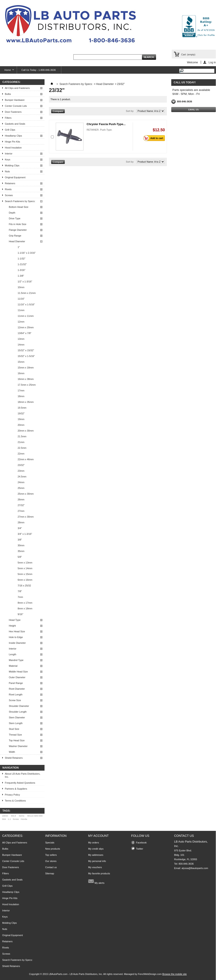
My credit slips (96, 849)
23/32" (21, 465)
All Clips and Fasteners (17, 88)
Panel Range (16, 683)
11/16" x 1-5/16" (26, 304)
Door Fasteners (13, 112)
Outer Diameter (17, 677)
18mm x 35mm (26, 402)
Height (12, 626)
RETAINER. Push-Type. (100, 130)
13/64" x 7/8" (24, 333)
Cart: (188, 54)
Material (13, 666)
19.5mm (22, 408)
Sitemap (50, 873)
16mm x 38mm (26, 379)
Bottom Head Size (19, 207)
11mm (21, 310)
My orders (94, 843)
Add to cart (154, 138)
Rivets (8, 189)
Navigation (11, 768)
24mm (21, 482)
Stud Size (14, 729)
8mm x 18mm (25, 608)
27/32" (21, 505)
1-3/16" (21, 270)
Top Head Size (17, 740)
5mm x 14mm (25, 568)
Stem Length (16, 723)
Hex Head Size (17, 631)
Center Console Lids (16, 106)
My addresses (96, 855)
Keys (7, 160)
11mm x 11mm (26, 316)
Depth (12, 213)
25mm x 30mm (26, 494)
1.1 (9, 819)
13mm (21, 339)
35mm (21, 551)
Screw (16, 819)
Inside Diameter (17, 643)
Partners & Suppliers (16, 789)
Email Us (194, 110)
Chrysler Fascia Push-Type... (106, 124)
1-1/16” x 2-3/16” (27, 253)
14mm (21, 345)
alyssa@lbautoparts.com (195, 868)
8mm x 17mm (25, 603)
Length (13, 654)
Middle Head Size (18, 672)
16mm (21, 373)
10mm (21, 287)
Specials (50, 843)
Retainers (10, 183)
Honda (24, 819)
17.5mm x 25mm (27, 385)
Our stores (51, 861)
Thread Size (15, 735)
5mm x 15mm (25, 574)
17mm (21, 390)
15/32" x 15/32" (26, 350)
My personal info (97, 861)
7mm (20, 597)
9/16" (20, 614)
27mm (21, 511)
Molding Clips (12, 165)
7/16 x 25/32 (24, 586)
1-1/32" (21, 259)
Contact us (51, 867)
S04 (4, 819)
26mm (21, 499)
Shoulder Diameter (19, 706)
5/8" (20, 557)
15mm (21, 362)
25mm (21, 488)
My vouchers (95, 867)
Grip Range (15, 236)
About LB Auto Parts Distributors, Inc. (23, 775)
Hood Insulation (13, 148)
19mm (21, 419)
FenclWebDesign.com (150, 974)
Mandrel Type (16, 660)
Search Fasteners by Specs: (20, 201)
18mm (21, 396)
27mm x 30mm (26, 517)
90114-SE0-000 (35, 816)
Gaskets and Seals (15, 124)
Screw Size (15, 700)
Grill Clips (10, 130)
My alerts (96, 881)
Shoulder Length (18, 712)
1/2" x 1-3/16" (25, 282)
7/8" (20, 591)
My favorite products (99, 873)
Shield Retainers (14, 758)
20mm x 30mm (26, 431)
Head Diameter (17, 241)
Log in (212, 62)
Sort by (130, 111)
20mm (21, 425)
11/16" (21, 299)
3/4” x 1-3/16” (25, 534)
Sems (21, 816)
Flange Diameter (18, 230)
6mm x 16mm (25, 580)
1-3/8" (21, 276)
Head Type (15, 620)
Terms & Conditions (15, 801)
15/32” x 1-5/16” (26, 356)
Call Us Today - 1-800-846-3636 (39, 70)
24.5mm (22, 477)
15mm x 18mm (26, 368)
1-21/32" (22, 264)
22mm (21, 454)
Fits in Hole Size (18, 224)
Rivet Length (16, 695)
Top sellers (51, 855)
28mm (21, 522)
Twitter (140, 849)
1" (19, 247)
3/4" (20, 528)
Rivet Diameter (17, 689)
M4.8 (13, 816)
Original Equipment (15, 177)
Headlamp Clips (13, 136)
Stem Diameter (17, 717)
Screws (9, 195)
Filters (8, 118)
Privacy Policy (12, 795)
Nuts (7, 171)
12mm (21, 322)
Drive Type (15, 218)
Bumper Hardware (15, 100)
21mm (21, 442)
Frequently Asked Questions (20, 783)
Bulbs (8, 94)
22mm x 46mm (26, 459)
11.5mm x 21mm (27, 293)
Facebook (141, 843)
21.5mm (22, 436)
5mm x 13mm (25, 563)
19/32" (21, 413)
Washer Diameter (18, 746)
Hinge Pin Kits (12, 142)
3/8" (20, 540)
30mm (21, 545)
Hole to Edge (16, 637)
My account (98, 836)
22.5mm (22, 448)
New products (53, 849)
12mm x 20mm (26, 327)
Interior (9, 154)
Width (12, 752)
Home (7, 71)
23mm (21, 471)
